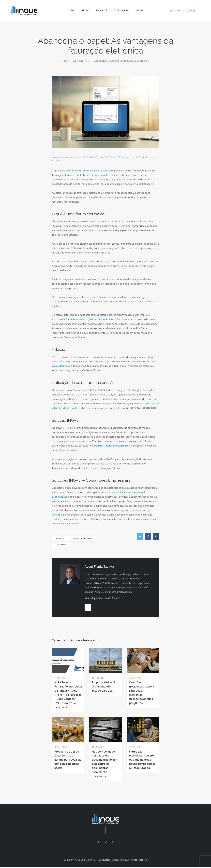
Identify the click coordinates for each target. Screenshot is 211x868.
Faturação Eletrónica (82, 538)
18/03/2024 (98, 748)
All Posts (78, 61)
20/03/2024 (92, 157)
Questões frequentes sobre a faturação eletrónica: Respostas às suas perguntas (142, 693)
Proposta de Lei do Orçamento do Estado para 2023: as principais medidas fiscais (68, 760)
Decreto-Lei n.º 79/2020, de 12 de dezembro (86, 171)
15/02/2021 (61, 678)
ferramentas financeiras (118, 492)
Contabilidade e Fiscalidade (67, 157)
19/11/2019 (98, 678)
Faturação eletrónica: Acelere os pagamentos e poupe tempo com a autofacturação (142, 760)
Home (65, 61)
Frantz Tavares (145, 157)
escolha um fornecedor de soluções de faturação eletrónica (86, 319)
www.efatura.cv (61, 366)
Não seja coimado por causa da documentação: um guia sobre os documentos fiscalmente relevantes (104, 764)
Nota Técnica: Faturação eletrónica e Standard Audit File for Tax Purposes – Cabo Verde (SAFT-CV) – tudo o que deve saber (68, 695)
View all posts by (102, 597)
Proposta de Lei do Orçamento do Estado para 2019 (104, 687)
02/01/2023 (61, 748)
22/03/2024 (135, 748)
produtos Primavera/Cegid (108, 445)
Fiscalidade (61, 544)
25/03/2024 (135, 678)
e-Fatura (60, 538)
